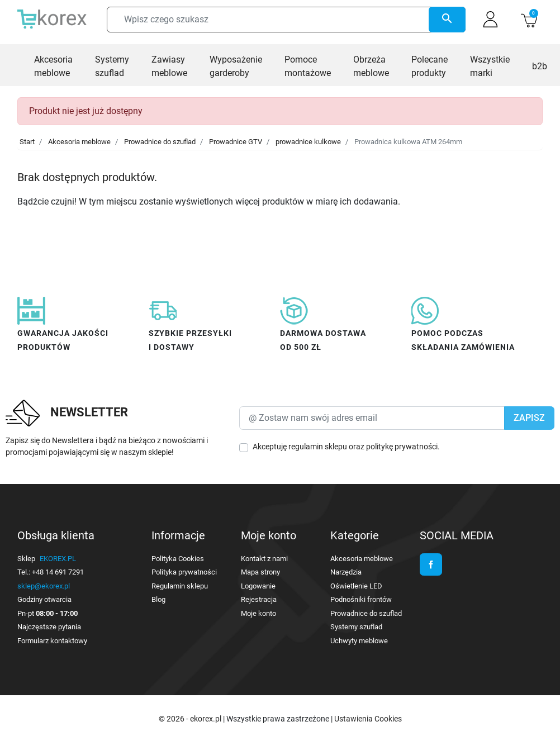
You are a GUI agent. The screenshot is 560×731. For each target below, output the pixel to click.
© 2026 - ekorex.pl (191, 719)
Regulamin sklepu (180, 586)
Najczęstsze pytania (49, 627)
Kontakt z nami (264, 559)
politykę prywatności (402, 447)
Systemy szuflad (356, 627)
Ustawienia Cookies (368, 719)
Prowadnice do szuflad (160, 142)
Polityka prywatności (184, 572)
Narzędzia (346, 572)
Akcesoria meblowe (79, 142)
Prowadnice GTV (236, 142)
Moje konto (258, 613)
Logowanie (258, 586)
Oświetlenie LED (356, 586)
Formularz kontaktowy (52, 641)
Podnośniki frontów (361, 599)
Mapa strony (260, 572)
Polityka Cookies (178, 559)
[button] (529, 19)
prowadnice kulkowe (308, 142)
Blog (158, 599)
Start (27, 142)
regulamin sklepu (318, 447)
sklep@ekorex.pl (44, 586)
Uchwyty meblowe (359, 641)
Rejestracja (259, 599)
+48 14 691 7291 (58, 572)
